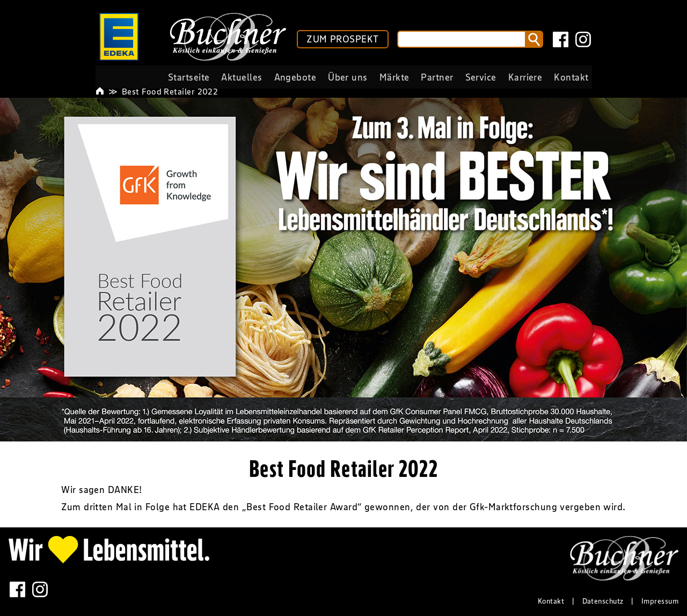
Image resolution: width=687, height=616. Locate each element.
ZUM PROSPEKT (342, 39)
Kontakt (551, 601)
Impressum (660, 601)
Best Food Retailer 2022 (170, 91)
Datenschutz (603, 601)
